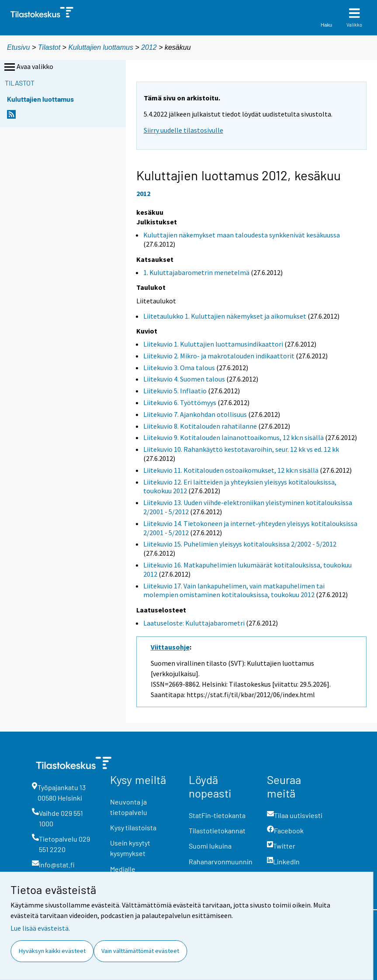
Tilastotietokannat (217, 830)
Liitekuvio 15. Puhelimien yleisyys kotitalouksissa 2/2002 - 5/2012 (240, 544)
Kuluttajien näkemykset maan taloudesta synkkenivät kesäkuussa (242, 235)
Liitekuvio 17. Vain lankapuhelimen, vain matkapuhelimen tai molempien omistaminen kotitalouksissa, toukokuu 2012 (234, 590)
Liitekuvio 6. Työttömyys (180, 402)
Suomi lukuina (210, 846)
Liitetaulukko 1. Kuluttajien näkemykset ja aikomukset (225, 316)
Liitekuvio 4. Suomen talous (184, 379)
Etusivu (18, 47)
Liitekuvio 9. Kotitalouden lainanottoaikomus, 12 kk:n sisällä (233, 437)
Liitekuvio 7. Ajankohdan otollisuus (195, 414)
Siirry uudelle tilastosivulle (183, 130)
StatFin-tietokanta (217, 815)
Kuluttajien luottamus (101, 47)
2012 (149, 47)
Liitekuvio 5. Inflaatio (175, 391)
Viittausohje (170, 647)
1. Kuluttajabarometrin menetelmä (196, 272)
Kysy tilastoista (133, 827)
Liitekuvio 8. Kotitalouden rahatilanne (200, 426)
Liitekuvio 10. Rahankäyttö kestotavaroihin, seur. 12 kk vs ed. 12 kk (241, 449)
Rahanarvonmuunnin (221, 861)
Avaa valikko (28, 67)
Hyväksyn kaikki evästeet (52, 951)
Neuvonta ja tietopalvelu (129, 807)
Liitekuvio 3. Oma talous (179, 368)
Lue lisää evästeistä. (40, 928)
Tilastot (49, 47)
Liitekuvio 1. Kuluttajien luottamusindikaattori (213, 344)
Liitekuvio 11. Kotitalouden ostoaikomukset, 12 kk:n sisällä (231, 470)
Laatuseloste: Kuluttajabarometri (194, 623)
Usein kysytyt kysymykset (130, 848)
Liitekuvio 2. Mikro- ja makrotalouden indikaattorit (219, 356)
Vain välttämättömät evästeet (140, 951)
